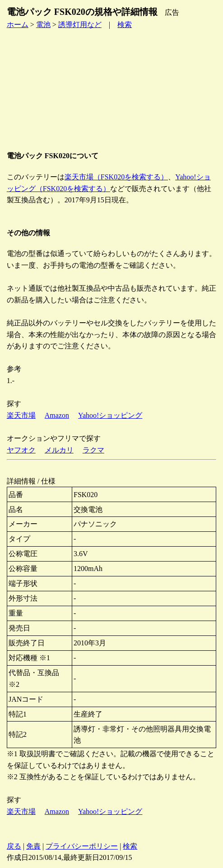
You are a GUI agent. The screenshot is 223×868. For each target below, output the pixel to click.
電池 (43, 25)
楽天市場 (21, 415)
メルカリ (59, 450)
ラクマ (93, 450)
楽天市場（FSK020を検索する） (116, 177)
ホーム (18, 25)
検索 (125, 25)
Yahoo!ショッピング (110, 415)
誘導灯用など (80, 25)
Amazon (57, 415)
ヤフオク (21, 450)
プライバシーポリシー (82, 846)
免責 (33, 846)
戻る (14, 846)
